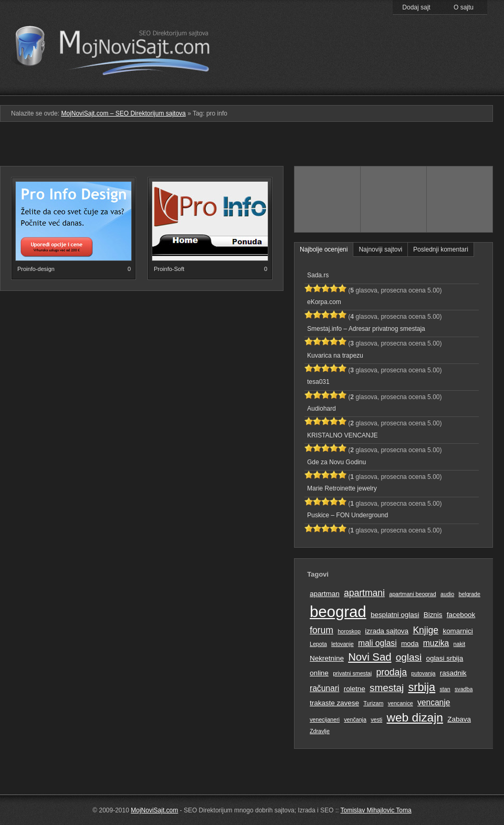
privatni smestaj (352, 673)
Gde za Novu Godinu (337, 462)
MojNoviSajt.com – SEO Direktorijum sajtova (119, 47)
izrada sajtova (387, 631)
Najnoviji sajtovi (380, 249)
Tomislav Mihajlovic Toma (376, 810)
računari (324, 688)
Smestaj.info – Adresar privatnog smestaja (366, 329)
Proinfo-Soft (169, 269)
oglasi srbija (444, 658)
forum (322, 630)
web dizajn (414, 717)
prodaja (392, 672)
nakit (460, 644)
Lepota (318, 644)
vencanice (401, 703)
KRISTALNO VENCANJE (342, 435)
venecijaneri (325, 719)
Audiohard (322, 409)
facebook (461, 615)
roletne (355, 689)
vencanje (434, 702)
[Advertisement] (252, 148)
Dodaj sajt (416, 7)
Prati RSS (460, 70)
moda (410, 644)
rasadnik (453, 673)
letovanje (343, 644)
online (319, 673)
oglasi (409, 657)
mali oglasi (377, 643)
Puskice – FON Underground (348, 515)
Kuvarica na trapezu (335, 356)
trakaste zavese (334, 703)
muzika (436, 643)
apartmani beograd (412, 594)
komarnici (458, 631)
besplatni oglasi (395, 615)
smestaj (387, 688)
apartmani (364, 593)
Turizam (373, 703)
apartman (325, 594)
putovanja (423, 673)
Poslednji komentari (441, 249)
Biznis (433, 615)
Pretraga (393, 89)
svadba (464, 689)
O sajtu (464, 7)
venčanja (355, 719)
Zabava (459, 719)
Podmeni (327, 89)
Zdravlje (320, 731)
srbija (422, 687)
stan (445, 689)
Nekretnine (327, 658)
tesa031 (318, 382)
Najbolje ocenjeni (324, 249)
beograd (338, 612)
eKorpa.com (324, 302)
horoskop (349, 631)
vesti (376, 719)
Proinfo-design (36, 269)
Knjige (426, 630)
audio (447, 594)
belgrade (469, 594)
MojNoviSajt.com (154, 810)
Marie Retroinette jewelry (342, 488)
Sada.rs (318, 275)
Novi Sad (370, 657)
